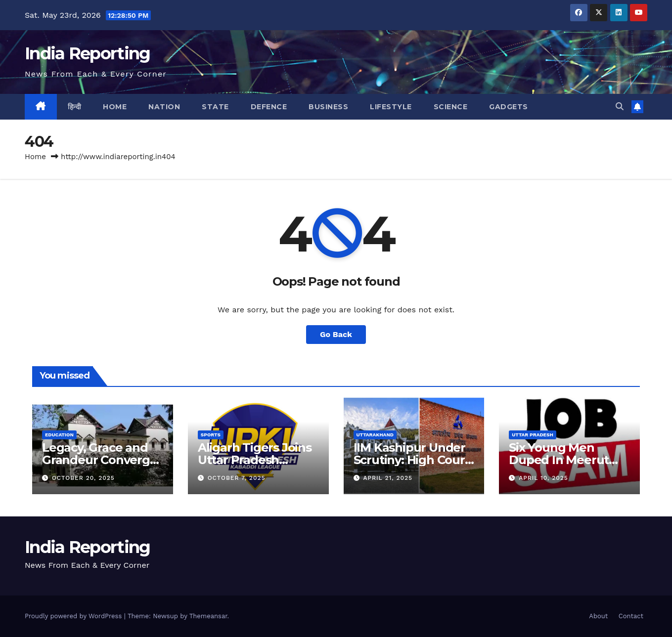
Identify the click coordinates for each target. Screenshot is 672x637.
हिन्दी (75, 107)
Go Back (336, 334)
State (215, 107)
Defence (269, 107)
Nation (164, 107)
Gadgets (509, 107)
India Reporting (88, 53)
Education (59, 435)
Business (328, 107)
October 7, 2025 (237, 478)
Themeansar (208, 616)
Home (115, 107)
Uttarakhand (375, 435)
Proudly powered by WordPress (74, 616)
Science (451, 107)
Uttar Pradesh (533, 435)
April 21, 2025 (388, 478)
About (598, 616)
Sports (211, 435)
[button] (620, 106)
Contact (631, 616)
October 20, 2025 (83, 478)
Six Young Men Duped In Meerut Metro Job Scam (559, 460)
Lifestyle (391, 107)
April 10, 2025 (543, 478)
